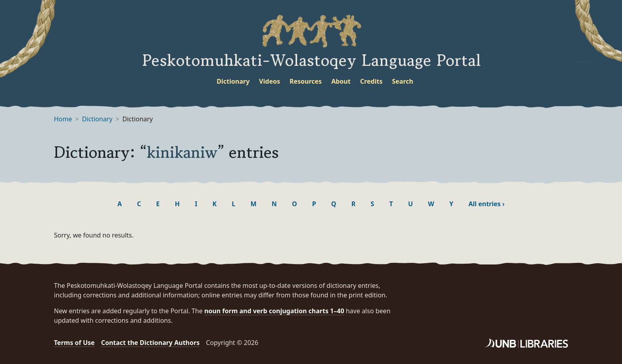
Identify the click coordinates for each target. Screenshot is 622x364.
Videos (270, 81)
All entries (487, 204)
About (341, 81)
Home (63, 119)
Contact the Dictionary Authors (151, 343)
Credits (371, 81)
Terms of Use (74, 343)
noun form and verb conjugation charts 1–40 (274, 311)
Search (402, 81)
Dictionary (233, 81)
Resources (306, 81)
